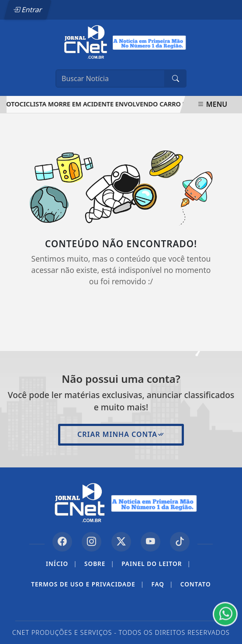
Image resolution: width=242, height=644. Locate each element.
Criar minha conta (121, 434)
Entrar (28, 10)
